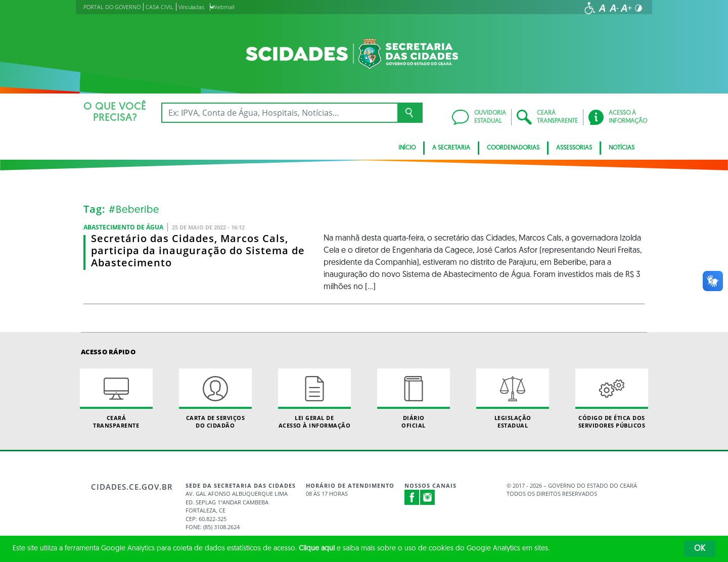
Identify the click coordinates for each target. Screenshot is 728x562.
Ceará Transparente (116, 399)
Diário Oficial (414, 399)
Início (407, 148)
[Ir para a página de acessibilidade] (590, 8)
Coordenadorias (513, 148)
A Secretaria (451, 148)
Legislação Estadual (513, 399)
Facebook (412, 497)
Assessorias (574, 148)
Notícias (622, 148)
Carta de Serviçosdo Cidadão (215, 399)
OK (700, 549)
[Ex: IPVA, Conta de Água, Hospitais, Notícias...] (279, 113)
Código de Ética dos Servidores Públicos (612, 399)
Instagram (428, 497)
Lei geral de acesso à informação (314, 399)
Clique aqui (317, 549)
